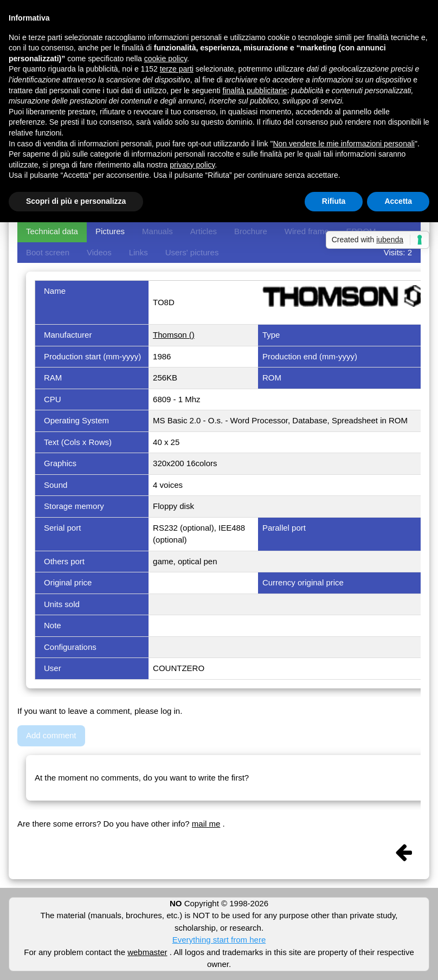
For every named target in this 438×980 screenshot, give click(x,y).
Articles (204, 231)
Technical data (52, 231)
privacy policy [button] (192, 165)
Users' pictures (192, 252)
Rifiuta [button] (334, 201)
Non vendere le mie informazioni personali (343, 144)
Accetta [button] (398, 201)
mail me (206, 824)
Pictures (110, 231)
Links (139, 252)
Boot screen (48, 252)
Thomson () (174, 335)
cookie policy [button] (166, 59)
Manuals (157, 231)
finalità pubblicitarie (255, 91)
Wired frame (307, 231)
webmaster (147, 952)
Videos (99, 252)
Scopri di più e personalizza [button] (76, 201)
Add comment (51, 735)
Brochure (251, 231)
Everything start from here (219, 940)
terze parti (177, 69)
